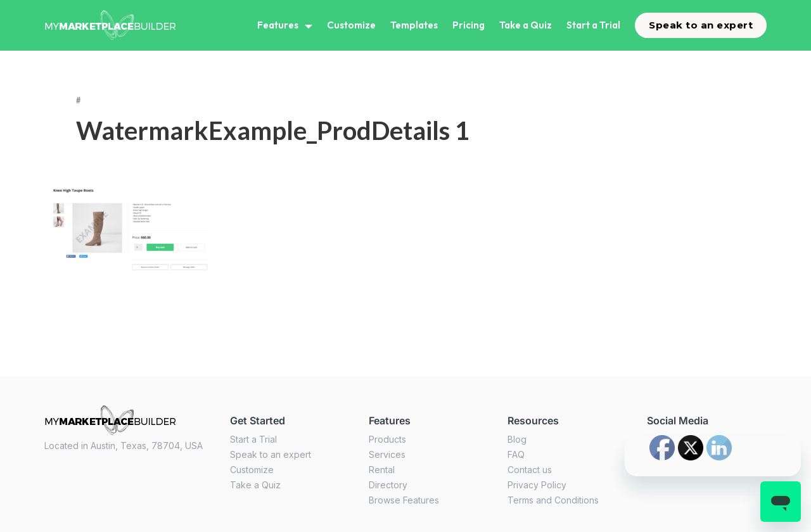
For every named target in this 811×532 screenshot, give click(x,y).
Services (387, 454)
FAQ (516, 454)
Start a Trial (593, 25)
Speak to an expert (701, 25)
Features (278, 25)
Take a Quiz (526, 25)
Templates (414, 25)
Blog (517, 439)
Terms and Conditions (553, 500)
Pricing (469, 25)
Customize (351, 25)
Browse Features (404, 500)
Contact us (530, 470)
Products (387, 439)
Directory (388, 485)
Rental (382, 470)
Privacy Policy (537, 485)
